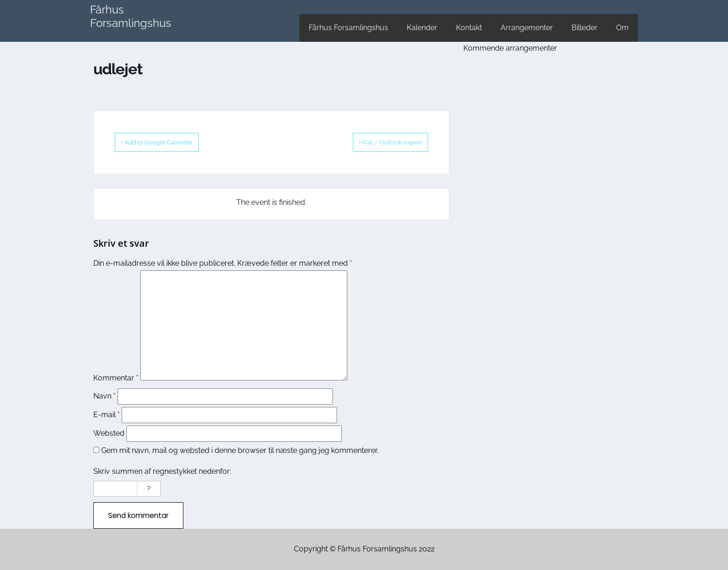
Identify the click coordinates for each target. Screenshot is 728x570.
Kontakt (469, 28)
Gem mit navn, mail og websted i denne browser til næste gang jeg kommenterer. (240, 450)
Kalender (422, 28)
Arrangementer (527, 28)
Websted (109, 433)
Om (622, 28)
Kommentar (116, 377)
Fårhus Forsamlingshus (131, 16)
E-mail (107, 414)
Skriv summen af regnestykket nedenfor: (162, 471)
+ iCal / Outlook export (378, 142)
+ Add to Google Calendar (169, 142)
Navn (104, 396)
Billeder (585, 28)
